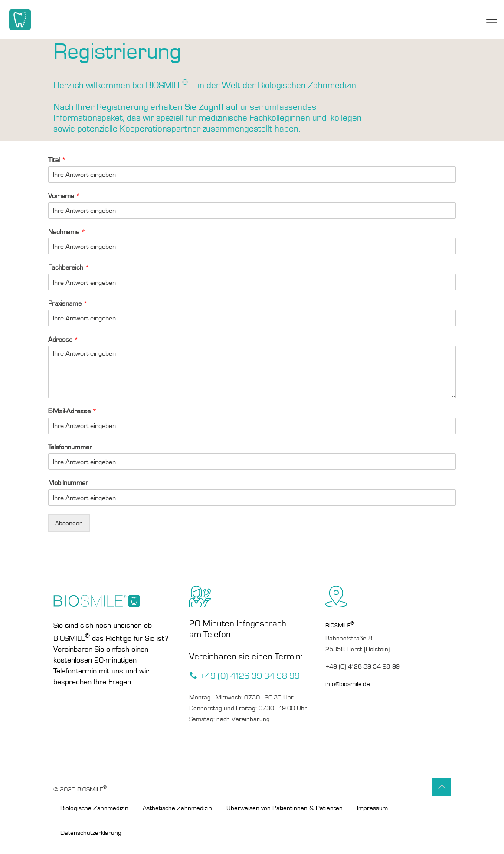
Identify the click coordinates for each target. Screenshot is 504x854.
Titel (57, 160)
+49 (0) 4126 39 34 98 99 (363, 666)
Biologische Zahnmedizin (94, 808)
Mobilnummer (68, 483)
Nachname (67, 232)
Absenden (69, 523)
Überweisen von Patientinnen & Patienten (285, 808)
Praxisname (68, 303)
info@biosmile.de (348, 684)
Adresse (63, 339)
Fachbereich (69, 267)
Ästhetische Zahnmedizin (177, 808)
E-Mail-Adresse (72, 411)
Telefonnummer (70, 447)
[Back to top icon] (442, 787)
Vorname (64, 196)
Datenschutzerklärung (91, 833)
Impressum (372, 808)
